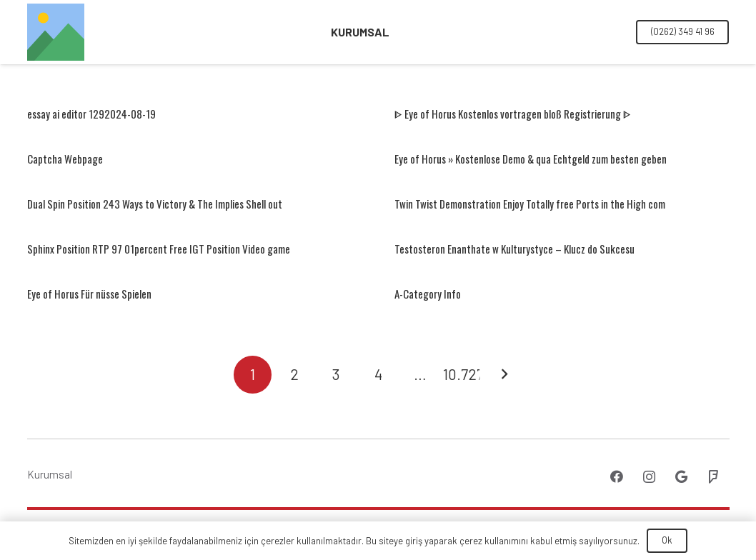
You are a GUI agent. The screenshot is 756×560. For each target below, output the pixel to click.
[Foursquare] (713, 477)
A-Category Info (428, 294)
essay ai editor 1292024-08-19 (91, 114)
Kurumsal (50, 474)
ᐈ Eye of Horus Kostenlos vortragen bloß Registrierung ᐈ (513, 114)
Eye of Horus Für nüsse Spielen (89, 294)
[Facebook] (617, 477)
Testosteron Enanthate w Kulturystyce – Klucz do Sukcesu (514, 249)
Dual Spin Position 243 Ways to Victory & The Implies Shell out (155, 204)
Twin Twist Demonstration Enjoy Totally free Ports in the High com (530, 204)
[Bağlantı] (56, 32)
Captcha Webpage (65, 159)
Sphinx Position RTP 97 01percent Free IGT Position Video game (159, 249)
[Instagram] (649, 477)
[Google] (681, 477)
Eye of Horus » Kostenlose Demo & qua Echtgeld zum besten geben (531, 159)
